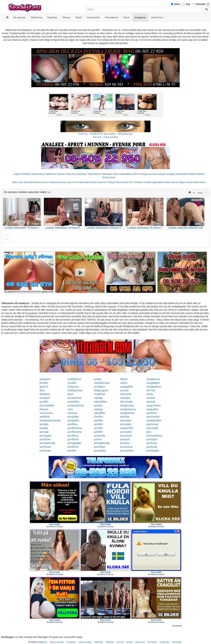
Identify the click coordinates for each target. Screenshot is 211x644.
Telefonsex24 (94, 174)
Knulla (147, 182)
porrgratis (73, 417)
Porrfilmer (138, 182)
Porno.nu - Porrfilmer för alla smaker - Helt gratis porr (105, 134)
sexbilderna (74, 379)
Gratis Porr (102, 182)
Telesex (61, 174)
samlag (98, 398)
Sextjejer (171, 174)
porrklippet (153, 451)
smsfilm (72, 383)
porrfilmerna (75, 428)
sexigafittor (127, 387)
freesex (44, 409)
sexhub (151, 398)
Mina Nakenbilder (123, 174)
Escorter (72, 182)
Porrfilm (98, 417)
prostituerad (75, 398)
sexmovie (126, 394)
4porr (71, 394)
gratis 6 (44, 387)
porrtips (98, 405)
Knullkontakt (83, 182)
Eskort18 (200, 174)
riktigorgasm (101, 390)
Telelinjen (26, 174)
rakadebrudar (102, 383)
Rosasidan (181, 174)
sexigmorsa (127, 405)
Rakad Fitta (114, 182)
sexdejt (44, 428)
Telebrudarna (38, 174)
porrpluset (126, 436)
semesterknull (76, 405)
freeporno (73, 387)
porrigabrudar (47, 443)
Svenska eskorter (157, 174)
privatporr (100, 387)
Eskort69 (28, 182)
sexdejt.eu (42, 642)
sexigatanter (127, 413)
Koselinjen (81, 174)
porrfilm (44, 383)
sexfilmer (152, 413)
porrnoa (125, 417)
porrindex (99, 447)
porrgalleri (73, 420)
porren (98, 439)
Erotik (93, 182)
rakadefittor (101, 402)
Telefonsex (51, 174)
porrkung (152, 443)
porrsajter (126, 420)
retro (70, 409)
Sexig (150, 394)
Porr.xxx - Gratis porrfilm (106, 137)
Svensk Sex (127, 182)
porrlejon (45, 398)
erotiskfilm (74, 402)
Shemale (201, 4)
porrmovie (152, 424)
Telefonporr (107, 174)
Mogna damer (186, 182)
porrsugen (45, 436)
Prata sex (70, 174)
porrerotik (100, 436)
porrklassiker (154, 420)
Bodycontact (109, 177)
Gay (188, 4)
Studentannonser (58, 182)
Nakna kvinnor (41, 182)
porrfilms (73, 424)
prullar (98, 379)
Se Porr (151, 390)
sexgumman (154, 405)
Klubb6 (191, 174)
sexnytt (124, 390)
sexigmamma (128, 409)
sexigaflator (153, 383)
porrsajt (44, 432)
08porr (124, 379)
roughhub (100, 394)
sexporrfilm (127, 428)
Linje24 (17, 174)
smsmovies (46, 413)
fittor (42, 390)
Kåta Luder (18, 182)
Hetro (177, 4)
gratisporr (45, 379)
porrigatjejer (75, 443)
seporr (124, 383)
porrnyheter (127, 451)
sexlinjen (125, 398)
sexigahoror (153, 379)
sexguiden (152, 409)
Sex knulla (126, 402)
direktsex (45, 394)
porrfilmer (73, 436)
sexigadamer (154, 387)
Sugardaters (157, 182)
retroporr (73, 413)
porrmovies (153, 417)
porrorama (126, 447)
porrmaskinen (154, 436)
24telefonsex (75, 390)
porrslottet (100, 451)
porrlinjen (152, 439)
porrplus (125, 439)
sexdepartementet (50, 420)
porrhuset (45, 447)
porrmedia (152, 428)
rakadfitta (99, 413)
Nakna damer (171, 182)
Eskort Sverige (140, 174)
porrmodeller (47, 405)
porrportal (126, 432)
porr (149, 432)
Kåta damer (200, 182)
